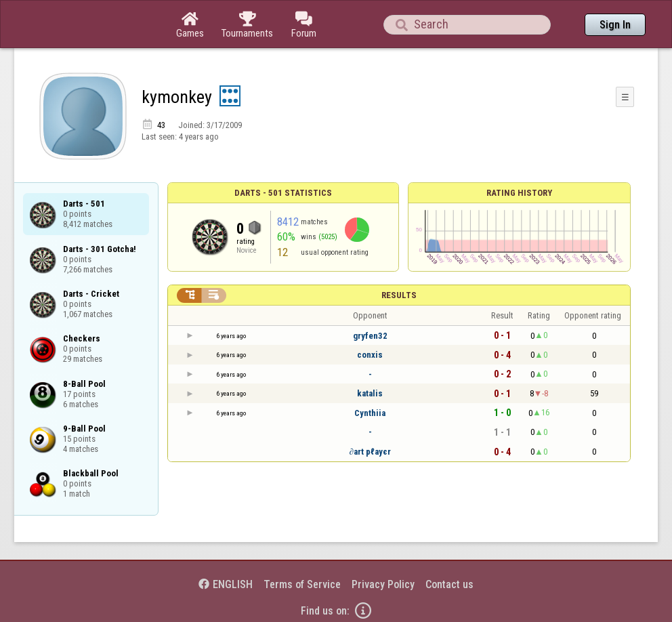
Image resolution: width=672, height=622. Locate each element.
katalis (370, 393)
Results (399, 295)
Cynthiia (370, 413)
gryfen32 (370, 336)
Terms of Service (302, 584)
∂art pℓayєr (370, 452)
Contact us (449, 584)
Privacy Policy (383, 584)
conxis (370, 355)
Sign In (615, 25)
